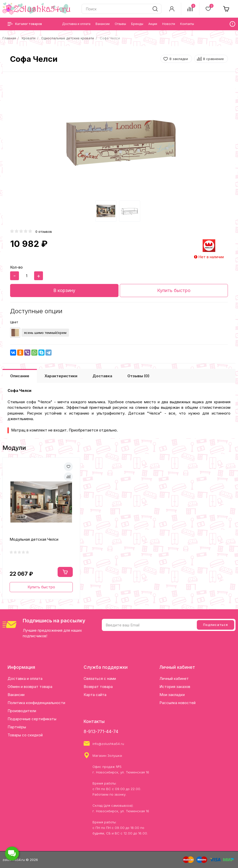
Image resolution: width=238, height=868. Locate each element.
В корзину (64, 290)
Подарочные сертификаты (32, 719)
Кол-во (16, 267)
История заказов (175, 687)
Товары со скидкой (25, 735)
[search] (155, 9)
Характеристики (61, 376)
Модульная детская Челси (34, 539)
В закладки (179, 59)
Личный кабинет (174, 678)
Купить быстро (174, 290)
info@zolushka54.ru (108, 744)
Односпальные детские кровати (68, 38)
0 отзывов (44, 232)
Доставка (102, 376)
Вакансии (16, 695)
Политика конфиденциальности (36, 703)
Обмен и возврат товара (30, 687)
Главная (9, 38)
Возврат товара (98, 687)
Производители (22, 711)
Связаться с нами (100, 678)
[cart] (226, 9)
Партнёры (17, 727)
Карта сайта (95, 695)
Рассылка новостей (177, 703)
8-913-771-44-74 (101, 732)
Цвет (14, 322)
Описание (20, 376)
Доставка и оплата (25, 678)
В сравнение (213, 59)
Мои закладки (172, 695)
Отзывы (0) (138, 376)
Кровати (29, 38)
